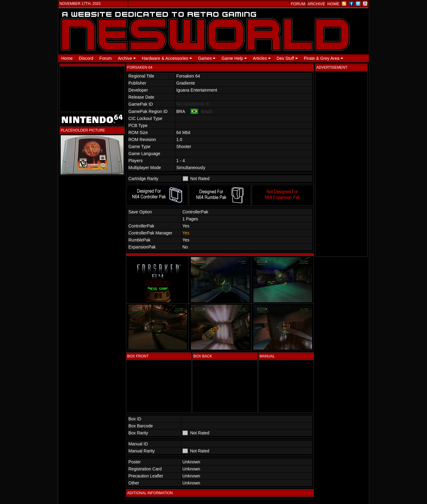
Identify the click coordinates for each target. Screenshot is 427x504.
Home (67, 58)
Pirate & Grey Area (323, 58)
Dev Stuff (287, 58)
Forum (106, 58)
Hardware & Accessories (167, 58)
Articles (262, 58)
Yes (186, 233)
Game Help (234, 58)
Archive (127, 58)
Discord (86, 58)
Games (207, 58)
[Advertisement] (341, 164)
